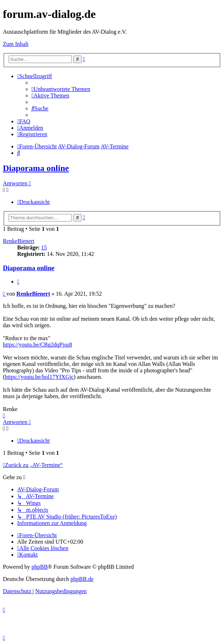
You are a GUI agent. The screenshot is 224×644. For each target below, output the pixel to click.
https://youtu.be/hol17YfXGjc (39, 377)
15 (44, 247)
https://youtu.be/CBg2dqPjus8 (37, 345)
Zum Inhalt (16, 44)
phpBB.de (82, 579)
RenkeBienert (19, 241)
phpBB (40, 567)
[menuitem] (61, 89)
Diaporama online (36, 168)
